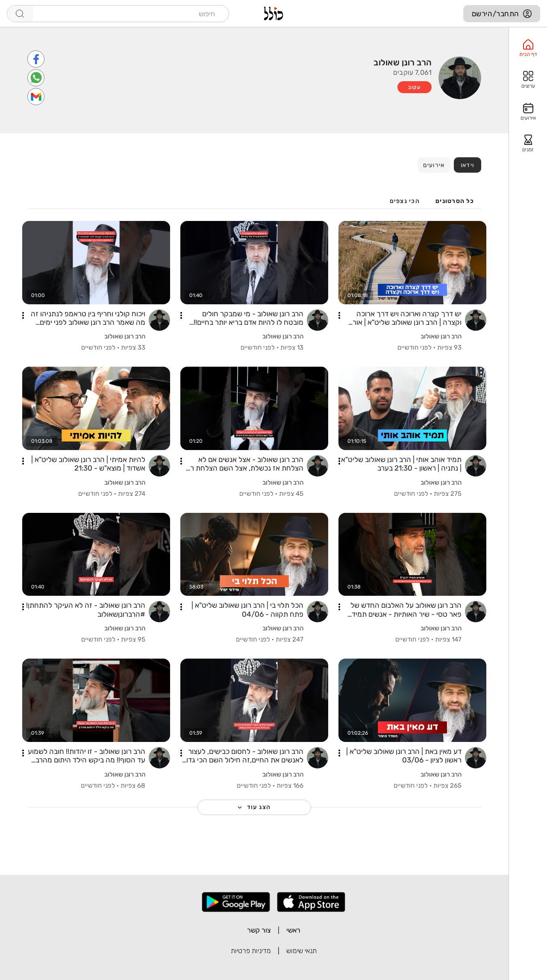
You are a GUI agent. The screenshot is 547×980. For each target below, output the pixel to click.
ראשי (293, 930)
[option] (528, 48)
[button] (339, 315)
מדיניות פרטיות (251, 951)
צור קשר (259, 930)
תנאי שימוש (301, 951)
